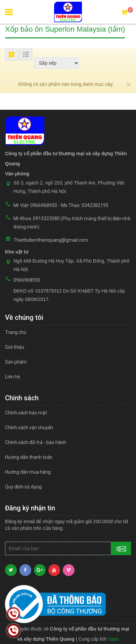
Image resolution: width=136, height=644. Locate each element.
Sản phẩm (16, 362)
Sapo (113, 639)
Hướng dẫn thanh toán (29, 457)
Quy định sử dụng (23, 487)
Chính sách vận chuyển (29, 428)
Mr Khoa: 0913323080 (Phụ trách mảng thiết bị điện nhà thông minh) (72, 223)
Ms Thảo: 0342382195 (85, 205)
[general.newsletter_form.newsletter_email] (68, 548)
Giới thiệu (15, 347)
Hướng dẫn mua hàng (28, 472)
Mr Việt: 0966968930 (35, 205)
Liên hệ (12, 377)
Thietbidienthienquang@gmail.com (51, 240)
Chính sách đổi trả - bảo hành (36, 442)
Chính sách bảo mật (26, 413)
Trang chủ (16, 332)
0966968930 (27, 280)
